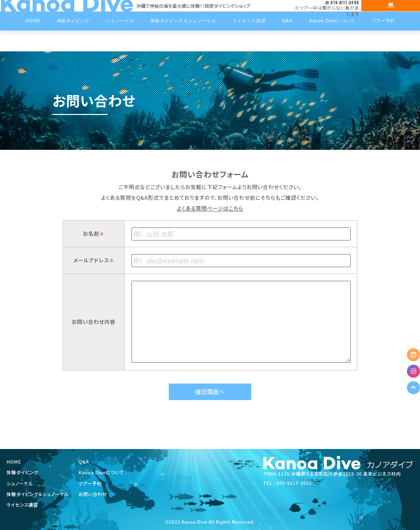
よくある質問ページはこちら (210, 208)
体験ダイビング (23, 472)
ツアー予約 (90, 483)
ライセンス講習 (23, 505)
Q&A (84, 462)
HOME (14, 462)
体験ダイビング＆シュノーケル (38, 494)
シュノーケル (20, 483)
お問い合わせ (93, 494)
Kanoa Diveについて (101, 472)
